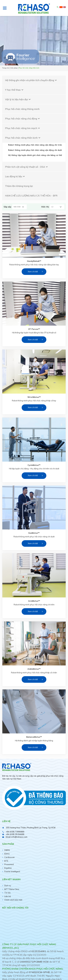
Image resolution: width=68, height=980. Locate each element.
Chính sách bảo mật (13, 900)
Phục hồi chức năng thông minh (22, 109)
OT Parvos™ (34, 329)
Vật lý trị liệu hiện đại (18, 99)
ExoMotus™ (34, 533)
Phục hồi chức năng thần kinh (23, 138)
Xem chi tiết (33, 272)
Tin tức (8, 893)
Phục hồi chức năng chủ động (23, 119)
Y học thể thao (15, 90)
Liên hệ (8, 896)
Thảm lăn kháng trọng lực (19, 186)
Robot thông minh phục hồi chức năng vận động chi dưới (35, 150)
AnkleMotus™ (34, 669)
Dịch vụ (8, 886)
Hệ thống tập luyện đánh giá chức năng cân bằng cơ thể (35, 155)
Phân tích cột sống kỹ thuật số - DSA (27, 167)
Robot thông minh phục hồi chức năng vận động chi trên (35, 145)
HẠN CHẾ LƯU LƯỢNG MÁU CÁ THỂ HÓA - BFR (31, 196)
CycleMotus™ (34, 465)
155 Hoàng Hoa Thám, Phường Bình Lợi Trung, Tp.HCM (31, 828)
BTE (6, 861)
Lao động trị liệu (15, 176)
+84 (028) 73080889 (15, 832)
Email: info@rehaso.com (17, 837)
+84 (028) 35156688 (15, 834)
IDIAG (7, 854)
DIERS (7, 850)
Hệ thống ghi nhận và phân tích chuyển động (31, 80)
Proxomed (9, 864)
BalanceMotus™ (34, 737)
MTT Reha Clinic (12, 889)
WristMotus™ (34, 397)
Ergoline (8, 868)
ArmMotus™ (34, 601)
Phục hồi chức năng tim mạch (23, 128)
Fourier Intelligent (12, 871)
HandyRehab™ (34, 261)
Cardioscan (10, 857)
